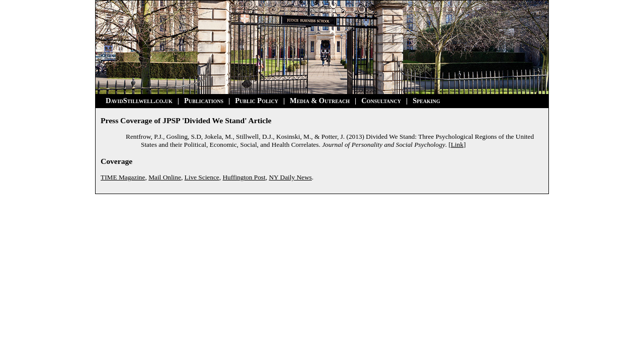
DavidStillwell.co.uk (139, 101)
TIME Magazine (123, 177)
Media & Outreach (320, 101)
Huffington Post (244, 177)
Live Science (202, 177)
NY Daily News (290, 177)
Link (457, 145)
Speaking (426, 101)
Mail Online (165, 177)
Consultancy (381, 101)
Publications (204, 101)
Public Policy (257, 101)
